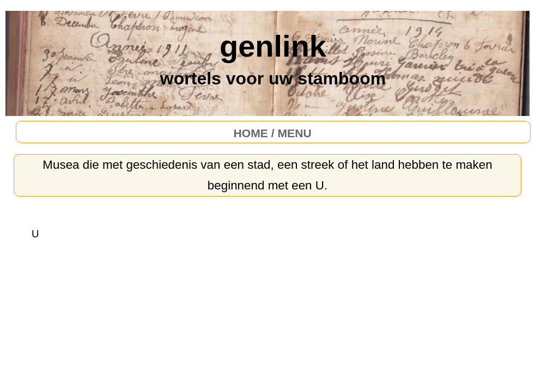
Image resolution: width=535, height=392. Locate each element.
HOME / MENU (273, 133)
